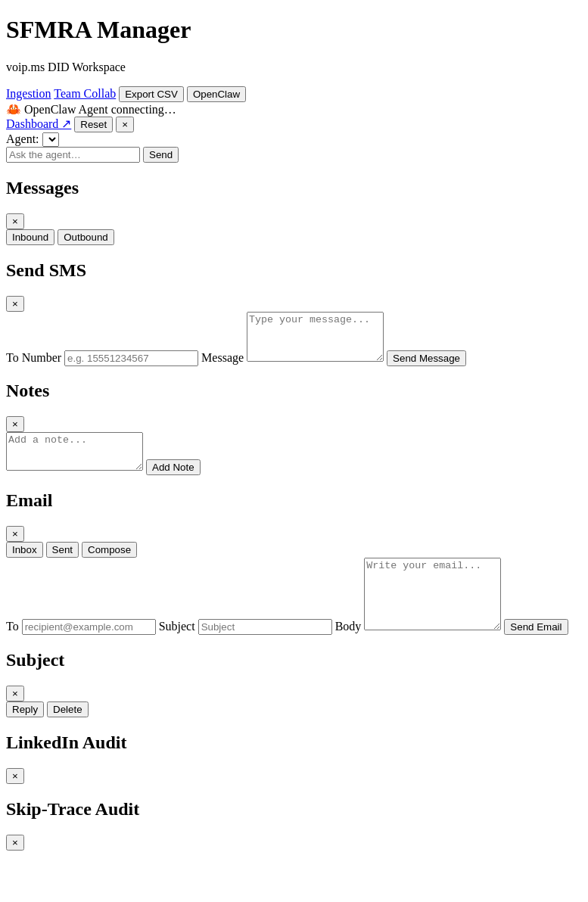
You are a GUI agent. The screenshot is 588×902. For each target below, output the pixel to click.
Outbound (86, 237)
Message (222, 367)
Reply (25, 755)
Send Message (442, 367)
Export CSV (151, 94)
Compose (109, 566)
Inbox (25, 566)
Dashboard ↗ (39, 124)
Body (348, 656)
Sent (62, 566)
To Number (34, 367)
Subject (177, 656)
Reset (93, 124)
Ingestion (29, 93)
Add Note (188, 483)
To (12, 656)
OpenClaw (216, 94)
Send (161, 155)
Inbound (30, 237)
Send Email (38, 672)
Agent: (23, 139)
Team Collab (85, 93)
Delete (68, 755)
